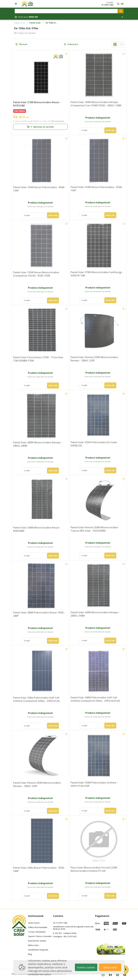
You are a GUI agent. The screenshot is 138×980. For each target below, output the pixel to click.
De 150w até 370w (51, 23)
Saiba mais (110, 967)
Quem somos (34, 923)
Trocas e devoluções (37, 932)
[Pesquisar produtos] (121, 11)
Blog (30, 954)
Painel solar (35, 23)
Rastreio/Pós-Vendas (37, 941)
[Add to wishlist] (66, 54)
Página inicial (19, 23)
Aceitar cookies (86, 967)
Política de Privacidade (38, 927)
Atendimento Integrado (38, 950)
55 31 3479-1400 (60, 923)
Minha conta (33, 945)
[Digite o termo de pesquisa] (67, 11)
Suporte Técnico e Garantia (40, 936)
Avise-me (110, 130)
